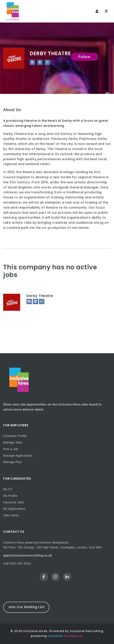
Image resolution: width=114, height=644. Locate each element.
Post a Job (11, 449)
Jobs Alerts (11, 515)
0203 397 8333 (20, 563)
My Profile (10, 496)
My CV (8, 489)
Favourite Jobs (14, 502)
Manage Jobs (13, 442)
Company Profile (15, 436)
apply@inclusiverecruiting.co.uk (28, 555)
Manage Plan (13, 462)
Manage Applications (18, 456)
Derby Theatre (40, 296)
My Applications (14, 509)
